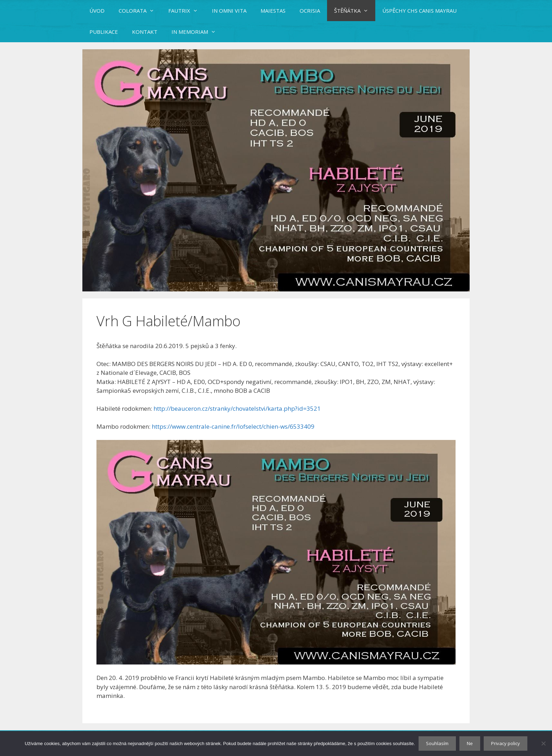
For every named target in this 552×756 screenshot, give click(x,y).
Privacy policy (506, 743)
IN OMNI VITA (229, 11)
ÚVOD (97, 11)
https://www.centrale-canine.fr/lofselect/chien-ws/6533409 (234, 426)
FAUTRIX (187, 11)
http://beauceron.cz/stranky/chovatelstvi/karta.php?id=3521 (237, 408)
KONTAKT (145, 32)
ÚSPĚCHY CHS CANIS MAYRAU (419, 11)
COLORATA (140, 11)
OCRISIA (310, 11)
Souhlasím (437, 743)
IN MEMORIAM (197, 32)
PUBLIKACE (104, 32)
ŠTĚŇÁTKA (355, 11)
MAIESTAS (273, 11)
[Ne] (543, 743)
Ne (470, 743)
